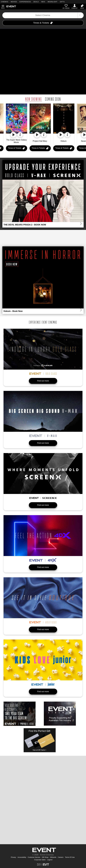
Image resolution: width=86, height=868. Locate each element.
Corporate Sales (40, 860)
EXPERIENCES (25, 2)
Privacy (13, 857)
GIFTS (62, 2)
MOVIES (14, 2)
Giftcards (53, 857)
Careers (61, 857)
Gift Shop (45, 857)
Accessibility (22, 857)
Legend (50, 860)
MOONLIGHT (53, 2)
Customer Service (34, 857)
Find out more (43, 381)
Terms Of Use (70, 857)
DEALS (36, 2)
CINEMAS (5, 2)
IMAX (43, 2)
